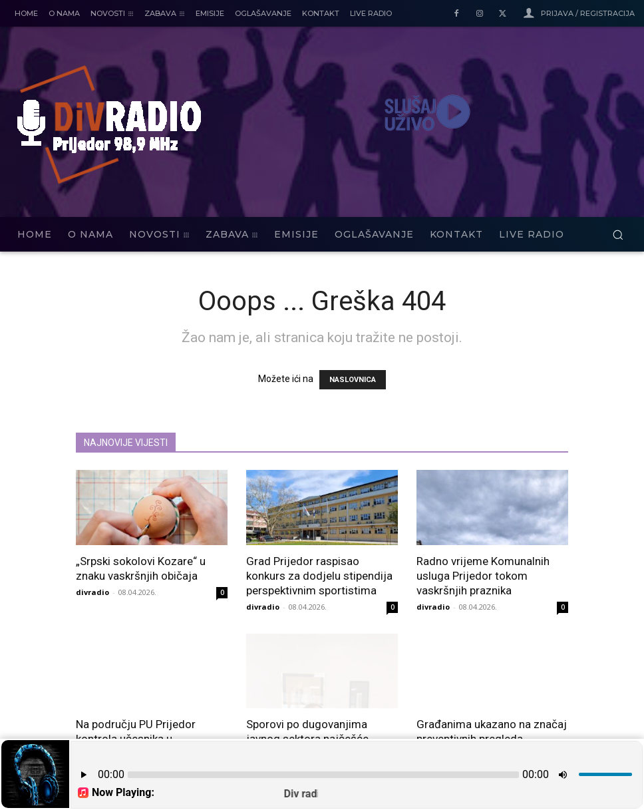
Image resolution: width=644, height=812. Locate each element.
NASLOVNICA (353, 380)
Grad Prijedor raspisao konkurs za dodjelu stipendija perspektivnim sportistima (319, 576)
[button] (618, 235)
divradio (92, 592)
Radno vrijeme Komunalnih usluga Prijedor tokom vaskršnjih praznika (483, 576)
